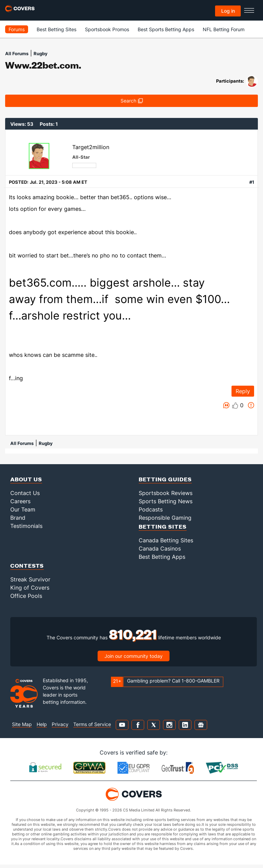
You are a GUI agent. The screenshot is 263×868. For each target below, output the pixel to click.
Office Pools (26, 596)
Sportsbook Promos (107, 29)
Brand (18, 518)
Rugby (41, 53)
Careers (20, 501)
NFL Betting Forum (224, 29)
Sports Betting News (166, 501)
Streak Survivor (30, 579)
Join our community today (134, 656)
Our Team (23, 509)
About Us (26, 479)
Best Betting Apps (162, 557)
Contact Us (25, 493)
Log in (228, 11)
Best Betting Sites (57, 29)
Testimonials (26, 526)
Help (42, 724)
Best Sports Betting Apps (166, 29)
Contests (27, 565)
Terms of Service (92, 724)
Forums (17, 29)
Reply (243, 391)
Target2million (91, 147)
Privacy (60, 724)
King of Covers (30, 588)
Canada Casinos (160, 548)
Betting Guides (165, 479)
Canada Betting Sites (166, 540)
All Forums (17, 53)
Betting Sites (163, 526)
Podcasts (151, 509)
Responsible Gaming (165, 518)
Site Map (22, 724)
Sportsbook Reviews (166, 493)
